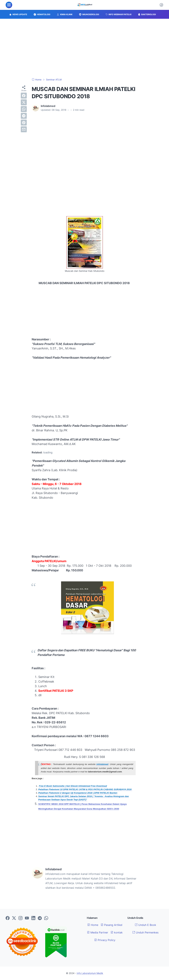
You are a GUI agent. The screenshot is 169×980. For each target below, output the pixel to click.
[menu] (9, 5)
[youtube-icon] (27, 918)
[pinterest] (24, 123)
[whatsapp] (24, 109)
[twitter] (24, 102)
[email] (24, 129)
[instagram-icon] (20, 918)
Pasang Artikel (111, 925)
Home (93, 925)
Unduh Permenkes (145, 932)
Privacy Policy (105, 940)
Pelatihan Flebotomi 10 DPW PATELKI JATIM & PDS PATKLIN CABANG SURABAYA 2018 (85, 789)
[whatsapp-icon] (46, 918)
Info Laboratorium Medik (90, 973)
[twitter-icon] (14, 918)
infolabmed (102, 764)
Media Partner (98, 932)
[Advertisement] (84, 48)
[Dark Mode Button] (161, 5)
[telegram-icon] (40, 918)
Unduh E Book (145, 925)
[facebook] (24, 96)
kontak (117, 932)
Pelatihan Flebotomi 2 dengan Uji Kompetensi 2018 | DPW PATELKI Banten (78, 793)
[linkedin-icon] (33, 918)
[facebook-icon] (8, 918)
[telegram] (24, 116)
